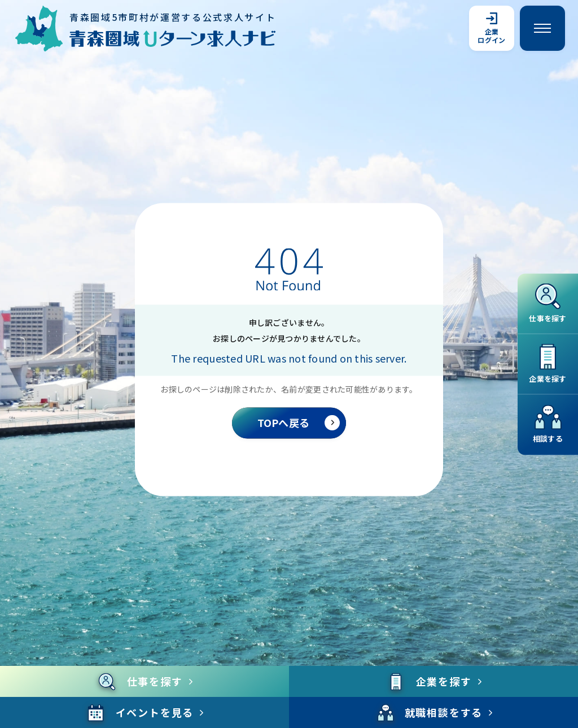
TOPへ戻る (299, 423)
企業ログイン (491, 29)
